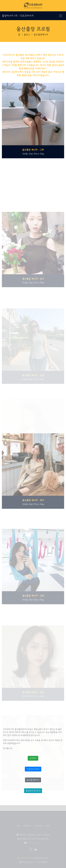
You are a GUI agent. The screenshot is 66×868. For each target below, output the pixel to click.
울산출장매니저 (41, 34)
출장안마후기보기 (33, 791)
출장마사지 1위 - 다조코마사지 (18, 16)
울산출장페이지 (33, 780)
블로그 (27, 34)
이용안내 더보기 (33, 769)
